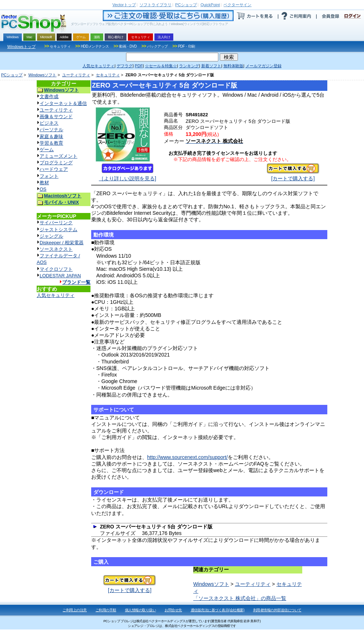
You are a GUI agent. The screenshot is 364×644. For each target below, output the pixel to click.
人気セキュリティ (56, 295)
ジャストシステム (58, 230)
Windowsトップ (21, 47)
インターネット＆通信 (63, 103)
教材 (44, 183)
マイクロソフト (56, 269)
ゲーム (47, 150)
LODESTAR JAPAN (60, 276)
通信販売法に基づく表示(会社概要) (218, 610)
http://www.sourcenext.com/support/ (187, 457)
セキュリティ (108, 75)
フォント (49, 176)
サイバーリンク (56, 223)
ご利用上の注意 (75, 610)
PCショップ (12, 75)
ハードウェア (54, 169)
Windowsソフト (43, 75)
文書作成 (49, 96)
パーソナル (51, 130)
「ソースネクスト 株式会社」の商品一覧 (240, 598)
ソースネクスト (56, 249)
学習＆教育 (51, 143)
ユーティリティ (76, 75)
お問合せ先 (173, 610)
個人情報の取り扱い (141, 610)
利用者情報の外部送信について (277, 610)
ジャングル (51, 236)
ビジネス (49, 123)
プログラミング (56, 163)
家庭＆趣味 (51, 136)
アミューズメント (58, 156)
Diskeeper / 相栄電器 (62, 243)
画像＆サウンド (56, 116)
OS (43, 189)
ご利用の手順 (106, 610)
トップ (124, 5)
